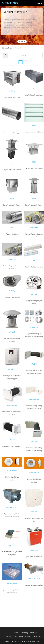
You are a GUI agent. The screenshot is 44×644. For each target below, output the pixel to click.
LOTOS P (18, 440)
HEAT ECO (18, 545)
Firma (15, 633)
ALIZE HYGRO (18, 471)
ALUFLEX (18, 228)
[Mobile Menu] (38, 3)
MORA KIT (40, 327)
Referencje (24, 633)
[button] (20, 42)
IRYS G (40, 364)
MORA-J (18, 291)
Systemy (34, 633)
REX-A (40, 162)
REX (18, 163)
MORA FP (18, 369)
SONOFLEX (18, 259)
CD (18, 126)
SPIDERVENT (18, 583)
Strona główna (7, 48)
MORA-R (18, 332)
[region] (22, 25)
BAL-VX (40, 512)
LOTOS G (40, 441)
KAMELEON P (18, 405)
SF (40, 260)
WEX (40, 125)
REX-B (18, 199)
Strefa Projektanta (23, 636)
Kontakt (36, 636)
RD (40, 89)
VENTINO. (11, 3)
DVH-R (18, 91)
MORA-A (40, 294)
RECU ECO (40, 550)
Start (9, 633)
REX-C (40, 199)
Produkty (8, 636)
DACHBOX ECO (18, 507)
